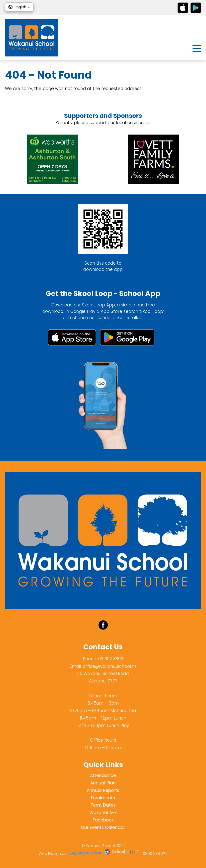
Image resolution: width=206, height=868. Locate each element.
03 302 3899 (111, 659)
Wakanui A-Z (103, 813)
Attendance (103, 775)
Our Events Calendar (103, 827)
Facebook (103, 820)
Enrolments (103, 798)
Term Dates (103, 805)
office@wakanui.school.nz (110, 666)
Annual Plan (103, 783)
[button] (19, 7)
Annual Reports (103, 790)
